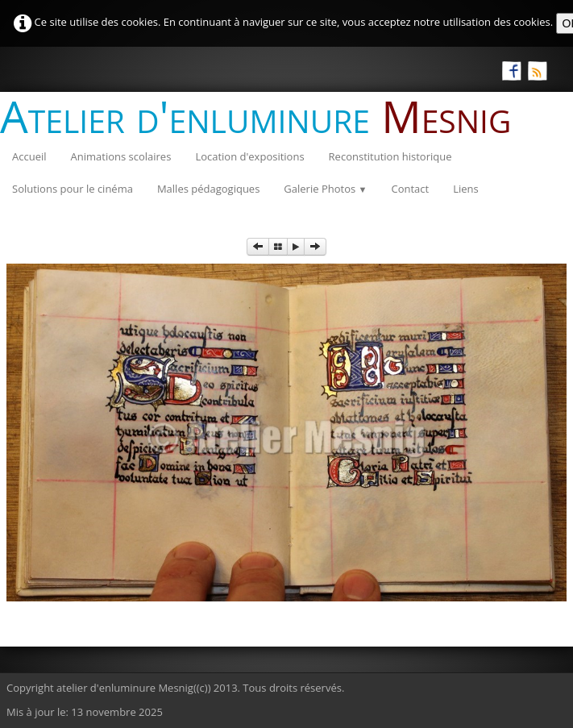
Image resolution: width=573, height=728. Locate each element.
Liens (466, 189)
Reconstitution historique (390, 156)
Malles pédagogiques (208, 189)
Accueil (29, 156)
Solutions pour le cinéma (73, 189)
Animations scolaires (121, 156)
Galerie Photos (325, 189)
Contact (410, 189)
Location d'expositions (249, 156)
